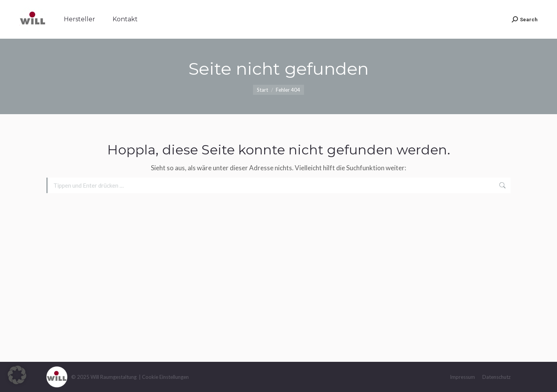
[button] (17, 375)
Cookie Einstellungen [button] (165, 377)
